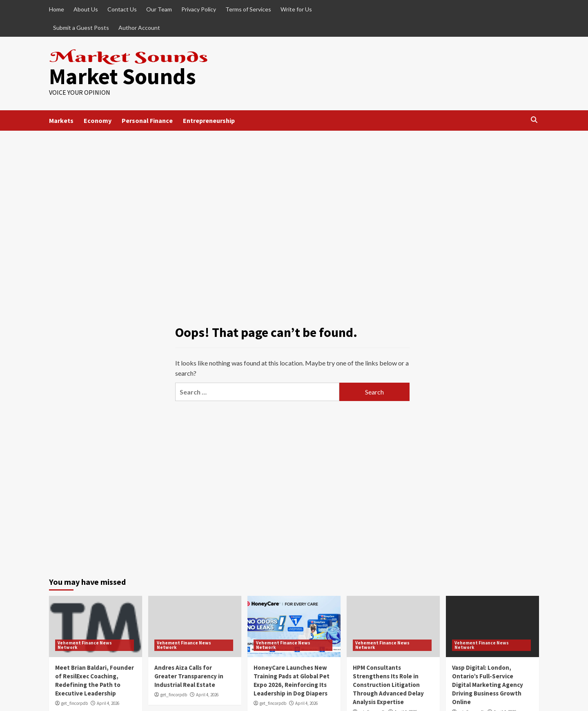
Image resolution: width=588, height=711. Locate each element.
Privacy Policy (199, 9)
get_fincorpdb (75, 703)
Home (57, 9)
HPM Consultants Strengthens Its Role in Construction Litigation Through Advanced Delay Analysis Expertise (388, 685)
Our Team (159, 9)
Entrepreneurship (209, 120)
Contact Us (122, 9)
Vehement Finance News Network (85, 645)
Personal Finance (147, 120)
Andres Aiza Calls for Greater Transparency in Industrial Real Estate (189, 676)
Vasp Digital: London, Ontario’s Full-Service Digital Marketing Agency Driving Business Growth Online (488, 685)
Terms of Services (248, 9)
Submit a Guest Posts (81, 28)
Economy (98, 120)
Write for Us (296, 9)
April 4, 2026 (108, 703)
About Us (86, 9)
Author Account (139, 28)
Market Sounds (122, 76)
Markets (61, 120)
